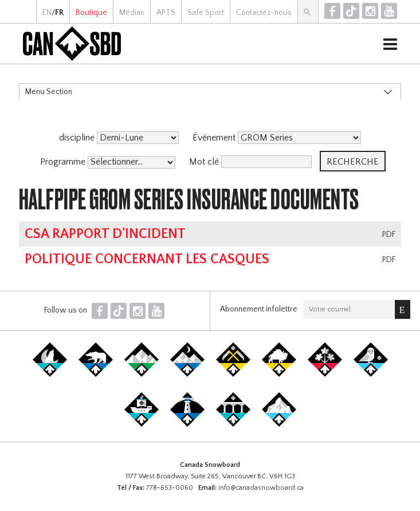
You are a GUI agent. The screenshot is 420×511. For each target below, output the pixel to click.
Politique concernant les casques (147, 259)
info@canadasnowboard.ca (261, 488)
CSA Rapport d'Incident (105, 234)
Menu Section (49, 92)
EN (47, 13)
